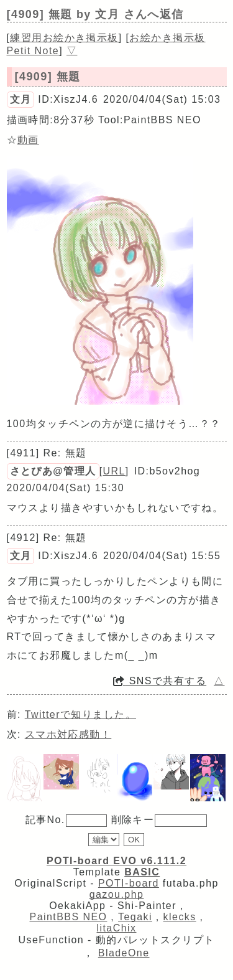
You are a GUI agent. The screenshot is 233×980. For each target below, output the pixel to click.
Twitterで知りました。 (80, 714)
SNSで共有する (160, 681)
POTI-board (129, 883)
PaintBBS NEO (69, 917)
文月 (21, 99)
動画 (28, 140)
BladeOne (124, 953)
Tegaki (135, 917)
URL (114, 471)
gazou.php (117, 894)
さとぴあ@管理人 (53, 471)
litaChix (117, 928)
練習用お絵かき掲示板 (64, 38)
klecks (180, 917)
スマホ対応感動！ (68, 734)
